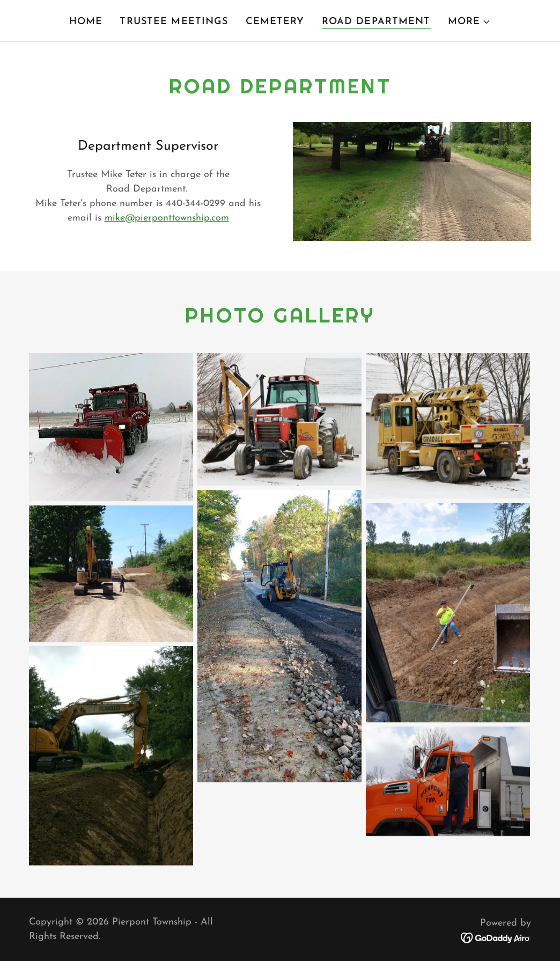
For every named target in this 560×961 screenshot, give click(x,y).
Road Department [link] (376, 22)
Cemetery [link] (275, 22)
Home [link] (86, 22)
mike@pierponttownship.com (167, 218)
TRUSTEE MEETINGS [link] (174, 22)
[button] (470, 22)
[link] (496, 938)
